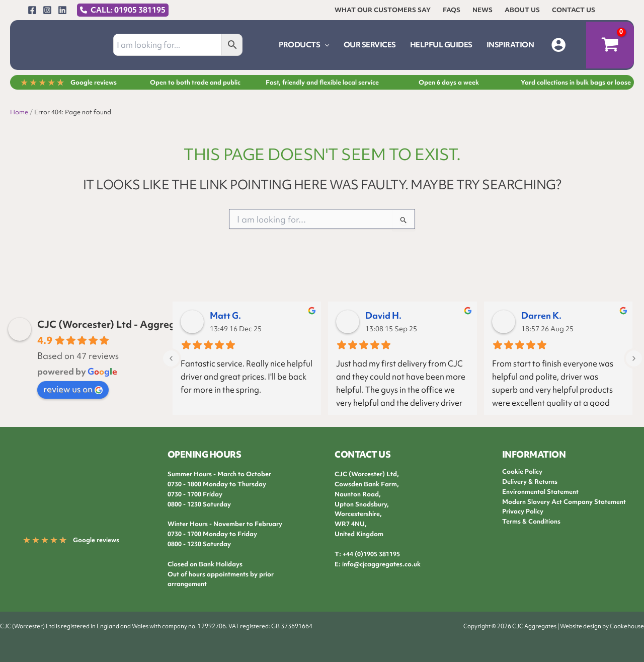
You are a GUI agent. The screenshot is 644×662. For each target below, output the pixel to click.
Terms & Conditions (531, 521)
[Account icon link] (558, 45)
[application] (325, 45)
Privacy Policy (523, 511)
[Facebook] (32, 10)
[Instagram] (47, 10)
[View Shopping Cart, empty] (610, 45)
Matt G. (225, 315)
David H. (383, 315)
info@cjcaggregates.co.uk (381, 564)
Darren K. (541, 315)
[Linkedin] (62, 10)
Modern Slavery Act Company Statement (564, 502)
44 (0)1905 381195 (373, 554)
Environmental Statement (540, 492)
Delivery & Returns (530, 482)
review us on (73, 389)
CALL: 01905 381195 (128, 10)
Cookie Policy (522, 471)
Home (19, 112)
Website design (581, 626)
